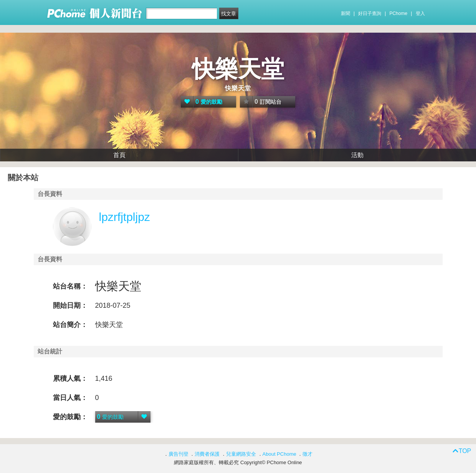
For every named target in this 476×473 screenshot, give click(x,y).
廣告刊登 (178, 454)
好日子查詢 (370, 13)
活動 (357, 155)
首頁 (119, 155)
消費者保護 (207, 454)
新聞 (345, 13)
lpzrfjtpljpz (125, 217)
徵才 (307, 454)
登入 (420, 13)
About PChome (279, 454)
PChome (398, 13)
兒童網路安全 (241, 454)
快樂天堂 (238, 69)
